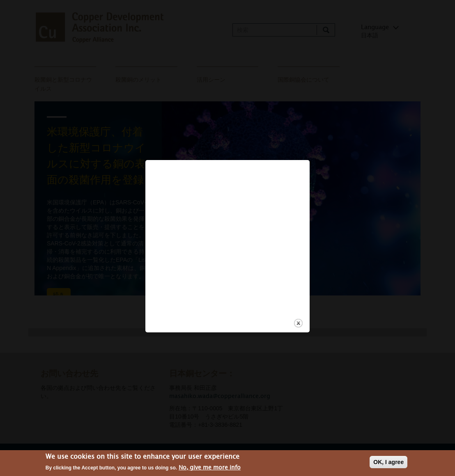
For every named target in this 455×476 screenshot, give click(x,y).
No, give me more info (210, 468)
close (298, 317)
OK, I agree (388, 462)
